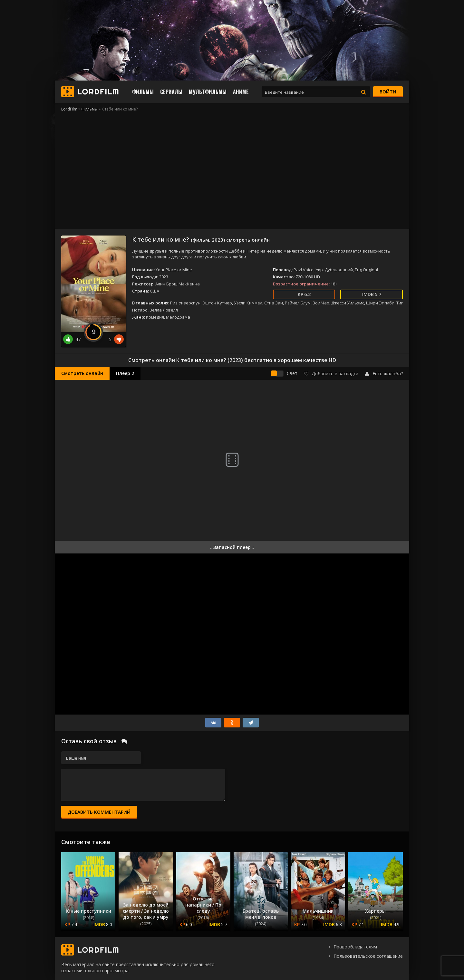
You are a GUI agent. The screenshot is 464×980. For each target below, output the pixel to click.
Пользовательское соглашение (368, 956)
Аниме (241, 92)
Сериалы (171, 92)
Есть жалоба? (384, 374)
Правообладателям (355, 947)
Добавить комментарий (99, 812)
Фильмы (143, 92)
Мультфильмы (208, 92)
